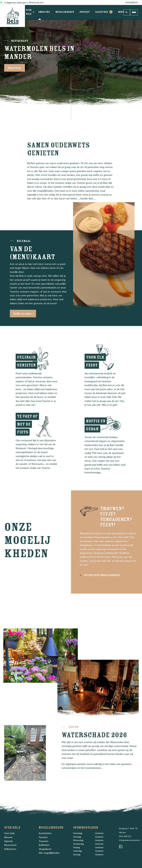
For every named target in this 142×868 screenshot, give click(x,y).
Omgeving (44, 12)
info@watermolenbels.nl (130, 840)
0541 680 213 (125, 836)
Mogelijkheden (65, 12)
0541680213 (132, 2)
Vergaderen (45, 849)
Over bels (29, 12)
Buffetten (44, 845)
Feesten (43, 837)
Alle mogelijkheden (49, 853)
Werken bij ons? (36, 2)
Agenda (8, 841)
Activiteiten (45, 833)
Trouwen (44, 841)
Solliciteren (10, 849)
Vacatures (104, 12)
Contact (85, 12)
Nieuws (8, 837)
